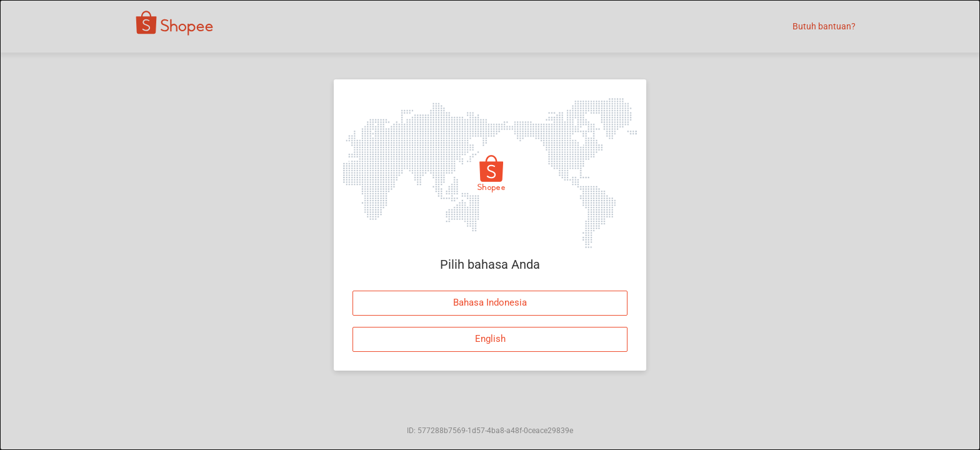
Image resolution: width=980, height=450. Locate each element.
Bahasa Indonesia (490, 302)
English (490, 339)
